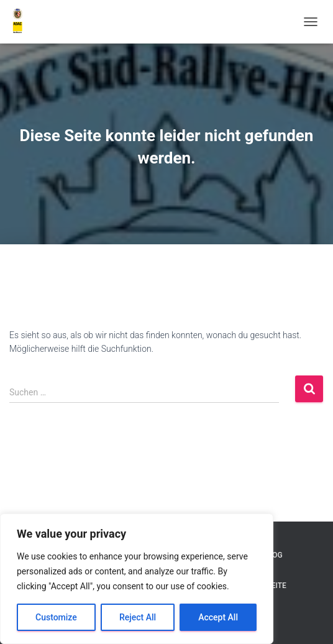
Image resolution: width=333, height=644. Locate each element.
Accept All (218, 617)
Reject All (138, 617)
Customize (56, 617)
